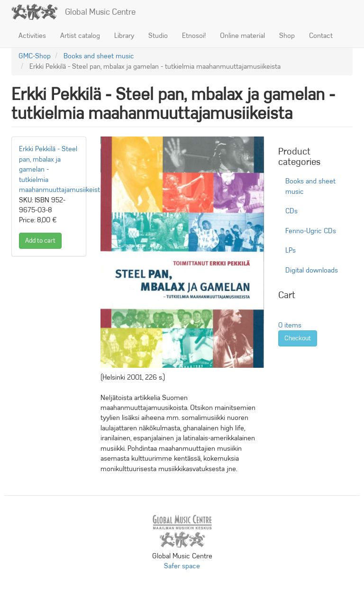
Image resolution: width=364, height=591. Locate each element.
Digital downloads (312, 270)
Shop (287, 36)
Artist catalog (80, 36)
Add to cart (40, 241)
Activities (32, 36)
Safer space (182, 566)
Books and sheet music (99, 56)
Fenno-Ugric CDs (311, 231)
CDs (291, 211)
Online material (242, 36)
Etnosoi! (194, 36)
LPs (291, 250)
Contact (321, 36)
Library (124, 36)
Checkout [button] (298, 338)
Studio (158, 36)
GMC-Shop (35, 56)
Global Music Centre (100, 12)
